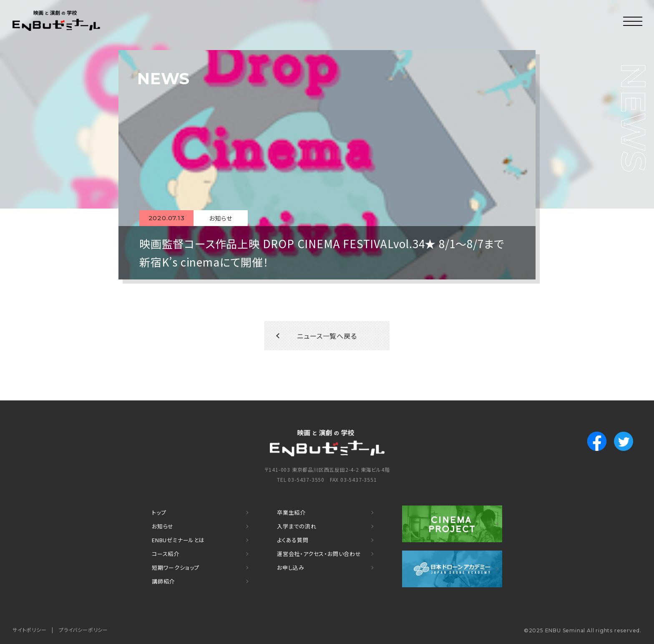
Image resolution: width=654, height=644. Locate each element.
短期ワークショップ (176, 567)
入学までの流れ (297, 526)
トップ (159, 512)
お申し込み (291, 567)
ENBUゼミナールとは (178, 540)
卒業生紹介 (291, 512)
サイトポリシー (30, 630)
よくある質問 (293, 540)
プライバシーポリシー (83, 630)
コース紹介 (166, 554)
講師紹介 (163, 581)
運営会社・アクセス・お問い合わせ (319, 554)
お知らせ (163, 526)
